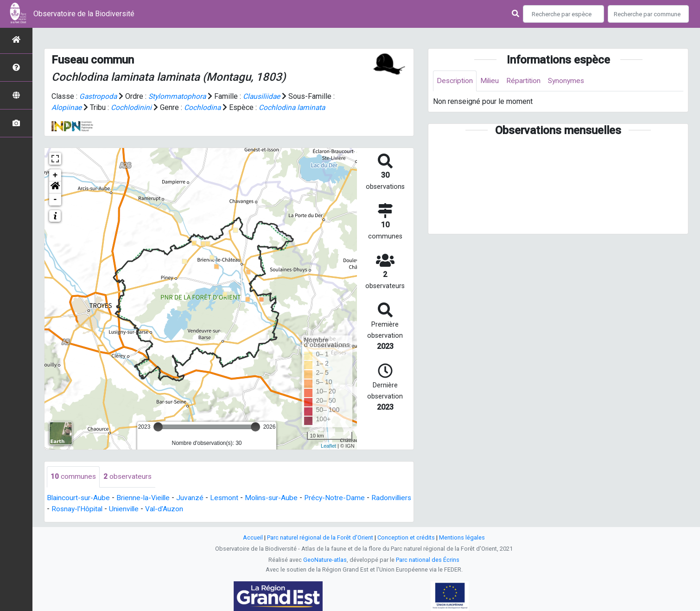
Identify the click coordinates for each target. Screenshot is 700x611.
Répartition (527, 81)
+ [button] (55, 175)
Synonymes (571, 81)
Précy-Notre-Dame (341, 498)
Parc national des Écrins (428, 560)
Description (455, 81)
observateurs (128, 477)
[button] (55, 187)
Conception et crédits (406, 537)
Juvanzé (194, 498)
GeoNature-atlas (325, 560)
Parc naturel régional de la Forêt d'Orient (320, 537)
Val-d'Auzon (213, 509)
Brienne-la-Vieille (146, 498)
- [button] (55, 199)
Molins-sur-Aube (277, 498)
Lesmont (229, 498)
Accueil (253, 537)
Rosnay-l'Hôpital (122, 509)
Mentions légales (462, 537)
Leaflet (328, 445)
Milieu (492, 81)
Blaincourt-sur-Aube (79, 498)
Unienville (171, 509)
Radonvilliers (68, 509)
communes (73, 477)
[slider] (158, 427)
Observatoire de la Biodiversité (84, 14)
